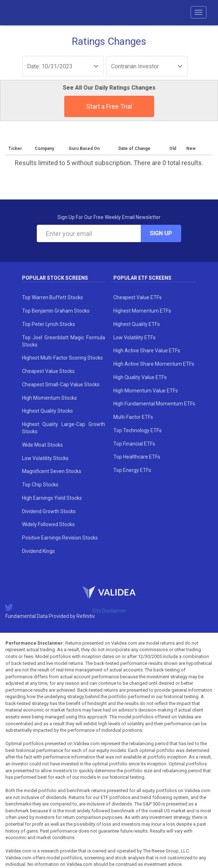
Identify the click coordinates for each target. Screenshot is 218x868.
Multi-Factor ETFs (133, 417)
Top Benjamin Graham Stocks (56, 311)
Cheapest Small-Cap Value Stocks (61, 384)
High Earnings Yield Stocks (52, 498)
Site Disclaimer (109, 611)
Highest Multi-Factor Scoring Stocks (62, 358)
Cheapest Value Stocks (48, 371)
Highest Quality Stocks (47, 411)
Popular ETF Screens (142, 278)
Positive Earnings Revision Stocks (60, 538)
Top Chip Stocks (40, 485)
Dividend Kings (38, 551)
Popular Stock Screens (55, 278)
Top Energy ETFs (132, 470)
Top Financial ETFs (134, 444)
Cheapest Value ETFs (138, 297)
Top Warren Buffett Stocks (53, 297)
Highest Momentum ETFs (142, 311)
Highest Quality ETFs (137, 324)
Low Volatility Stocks (45, 458)
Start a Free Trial (109, 106)
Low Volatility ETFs (134, 338)
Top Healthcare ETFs (137, 457)
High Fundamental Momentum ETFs (154, 404)
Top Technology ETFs (138, 430)
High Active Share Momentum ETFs (154, 364)
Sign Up (161, 233)
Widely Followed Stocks (48, 524)
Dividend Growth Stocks (49, 511)
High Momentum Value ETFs (146, 391)
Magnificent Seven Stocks (52, 471)
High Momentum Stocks (49, 398)
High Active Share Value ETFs (147, 351)
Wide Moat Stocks (42, 445)
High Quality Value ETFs (140, 377)
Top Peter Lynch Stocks (49, 324)
